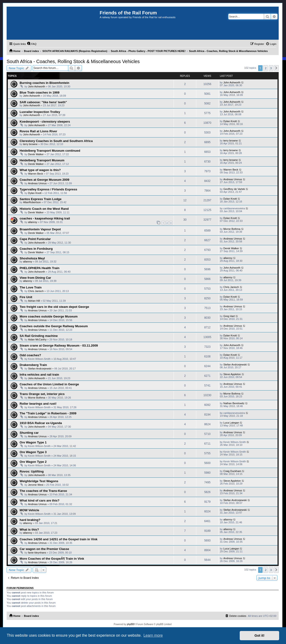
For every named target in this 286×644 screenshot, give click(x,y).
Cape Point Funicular (35, 239)
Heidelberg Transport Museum (42, 160)
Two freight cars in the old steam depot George (54, 307)
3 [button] (271, 68)
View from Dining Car (35, 278)
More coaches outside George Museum (49, 316)
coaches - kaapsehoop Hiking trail (45, 218)
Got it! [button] (260, 635)
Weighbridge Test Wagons (39, 481)
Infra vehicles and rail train (39, 375)
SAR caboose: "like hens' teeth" (43, 102)
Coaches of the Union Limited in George (49, 384)
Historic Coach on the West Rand (44, 209)
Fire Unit (26, 297)
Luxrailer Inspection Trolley (40, 112)
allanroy (33, 222)
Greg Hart (229, 316)
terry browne (30, 144)
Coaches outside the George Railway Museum (54, 326)
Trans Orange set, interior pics (42, 394)
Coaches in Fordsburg (36, 249)
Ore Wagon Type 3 (33, 452)
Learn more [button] (153, 635)
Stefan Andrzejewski (40, 369)
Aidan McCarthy (37, 339)
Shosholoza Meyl (32, 258)
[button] (276, 68)
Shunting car (29, 433)
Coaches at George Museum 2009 (44, 180)
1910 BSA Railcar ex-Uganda (41, 423)
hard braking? (30, 520)
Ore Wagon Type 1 (33, 442)
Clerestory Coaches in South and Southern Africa (56, 141)
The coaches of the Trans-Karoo (43, 491)
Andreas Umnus (37, 183)
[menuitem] (32, 44)
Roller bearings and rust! (38, 404)
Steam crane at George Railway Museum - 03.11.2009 (59, 346)
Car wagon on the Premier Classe (44, 549)
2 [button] (266, 68)
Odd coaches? (30, 355)
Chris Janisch (36, 291)
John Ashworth (37, 86)
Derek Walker (36, 154)
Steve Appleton (232, 374)
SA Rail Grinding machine (39, 336)
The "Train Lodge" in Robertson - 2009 (48, 413)
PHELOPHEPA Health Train (40, 268)
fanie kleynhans (37, 553)
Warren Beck (36, 174)
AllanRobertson (32, 202)
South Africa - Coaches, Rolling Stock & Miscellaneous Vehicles (73, 61)
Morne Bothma (232, 229)
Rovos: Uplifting (32, 471)
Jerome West (36, 485)
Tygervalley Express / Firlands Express (48, 189)
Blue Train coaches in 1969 (40, 92)
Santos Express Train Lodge (41, 199)
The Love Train (31, 287)
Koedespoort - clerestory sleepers (45, 122)
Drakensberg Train (33, 365)
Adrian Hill (34, 301)
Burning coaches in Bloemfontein (44, 83)
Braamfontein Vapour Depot (40, 229)
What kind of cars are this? (40, 500)
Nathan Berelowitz (234, 403)
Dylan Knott (230, 121)
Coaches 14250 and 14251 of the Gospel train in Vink (59, 539)
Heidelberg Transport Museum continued (50, 151)
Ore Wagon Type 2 (33, 462)
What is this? (29, 530)
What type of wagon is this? (40, 170)
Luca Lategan (231, 423)
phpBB (130, 624)
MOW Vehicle (29, 510)
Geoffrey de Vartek (234, 189)
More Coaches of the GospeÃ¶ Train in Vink (52, 559)
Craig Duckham (232, 471)
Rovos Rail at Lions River (38, 131)
